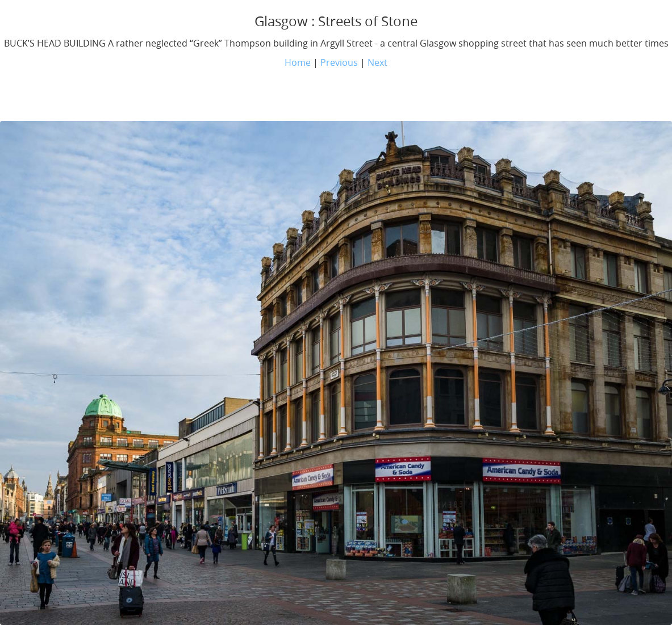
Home (298, 62)
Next (377, 62)
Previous (339, 62)
